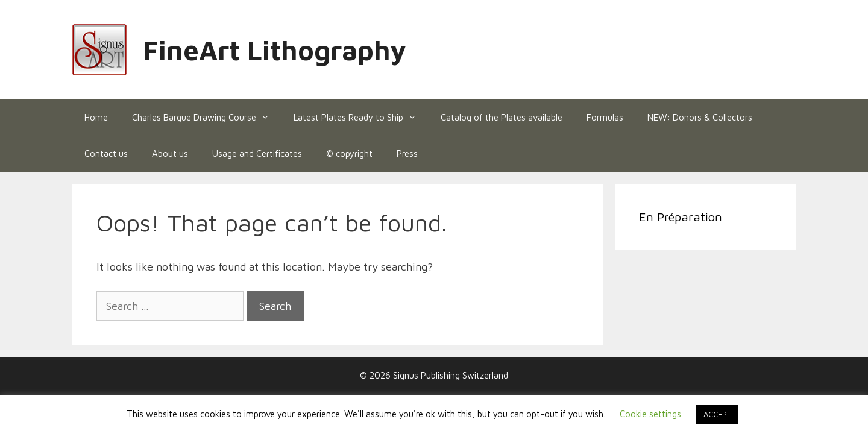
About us (170, 153)
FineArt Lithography (275, 50)
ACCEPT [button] (717, 414)
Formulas (605, 117)
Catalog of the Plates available (502, 117)
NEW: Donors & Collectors (700, 117)
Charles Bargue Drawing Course (207, 118)
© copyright (349, 153)
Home (96, 117)
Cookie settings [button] (650, 414)
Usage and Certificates (257, 153)
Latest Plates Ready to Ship (361, 118)
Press (407, 153)
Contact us (106, 153)
